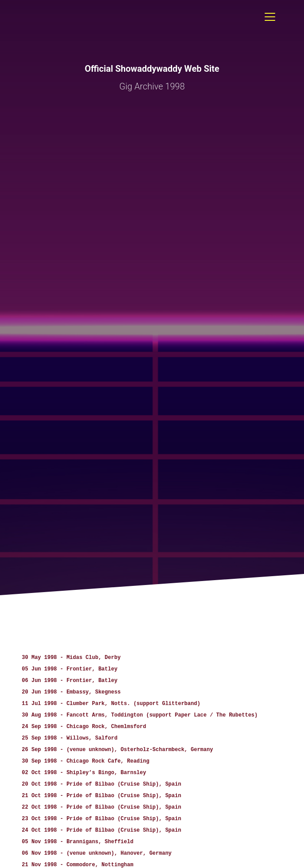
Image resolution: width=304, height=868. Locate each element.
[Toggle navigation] (270, 17)
